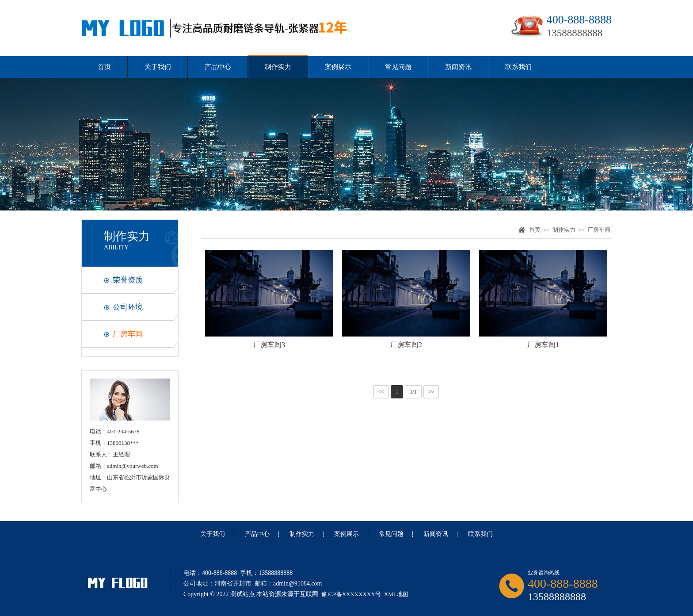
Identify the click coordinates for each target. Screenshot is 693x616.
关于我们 (158, 67)
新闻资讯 (458, 67)
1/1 (413, 392)
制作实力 (278, 67)
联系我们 (518, 67)
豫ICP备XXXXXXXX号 (351, 594)
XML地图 (396, 594)
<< (381, 392)
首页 (104, 67)
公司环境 (128, 307)
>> (431, 392)
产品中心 (218, 67)
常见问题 (398, 67)
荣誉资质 (128, 280)
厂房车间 (128, 334)
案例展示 (338, 67)
